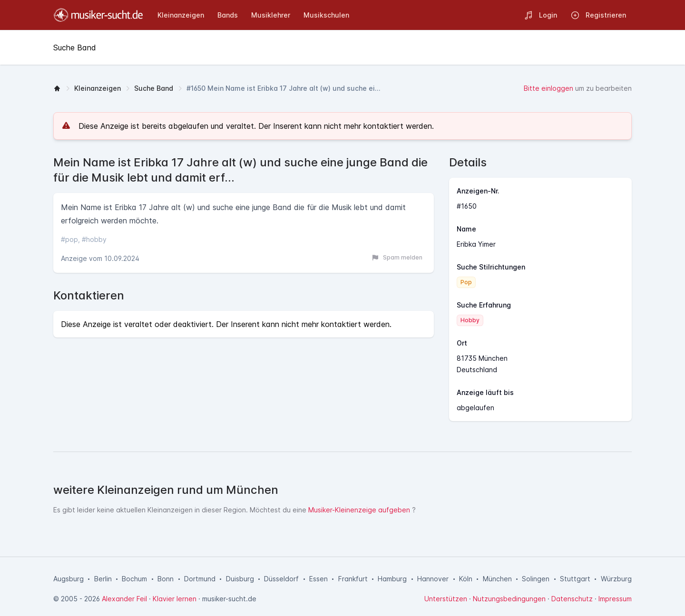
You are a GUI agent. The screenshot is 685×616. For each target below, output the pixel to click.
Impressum (615, 599)
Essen (318, 579)
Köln (466, 579)
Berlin (103, 579)
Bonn (166, 579)
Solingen (536, 579)
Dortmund (200, 579)
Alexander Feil (124, 599)
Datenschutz (572, 599)
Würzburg (616, 579)
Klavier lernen (175, 599)
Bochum (134, 579)
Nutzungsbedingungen (509, 599)
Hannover (433, 579)
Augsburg (68, 579)
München (497, 579)
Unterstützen (446, 599)
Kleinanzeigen (98, 88)
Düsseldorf (281, 579)
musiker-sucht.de (229, 599)
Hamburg (392, 579)
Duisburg (240, 579)
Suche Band (154, 88)
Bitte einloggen (548, 88)
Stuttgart (575, 579)
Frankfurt (353, 579)
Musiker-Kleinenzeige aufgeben (359, 510)
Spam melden (397, 258)
